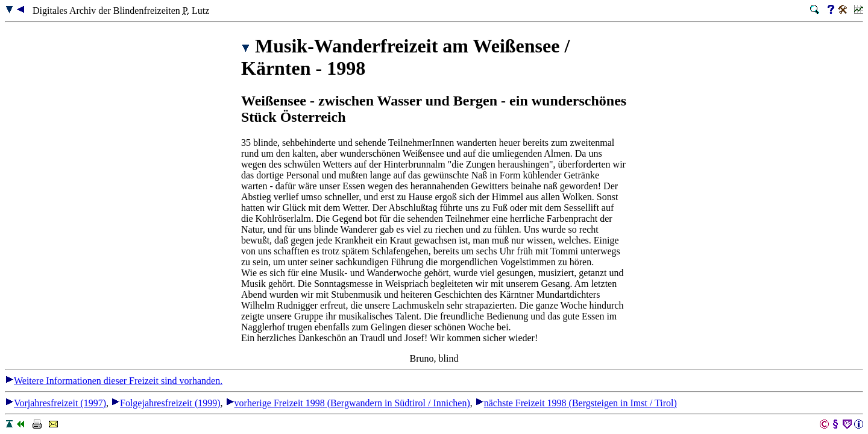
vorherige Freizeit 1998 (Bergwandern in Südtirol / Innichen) (348, 403)
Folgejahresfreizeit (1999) (166, 403)
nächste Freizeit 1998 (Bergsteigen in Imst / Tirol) (576, 403)
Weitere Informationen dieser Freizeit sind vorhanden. (114, 381)
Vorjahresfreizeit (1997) (55, 403)
